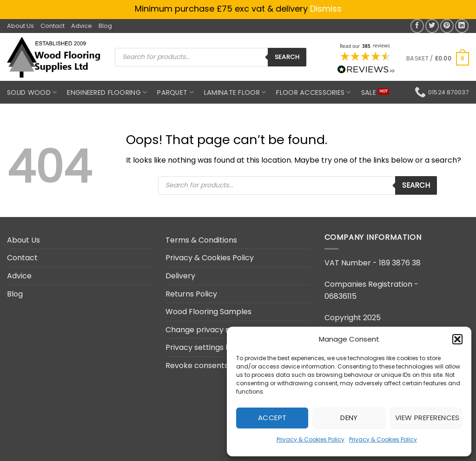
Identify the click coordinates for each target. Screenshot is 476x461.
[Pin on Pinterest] (447, 26)
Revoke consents (197, 366)
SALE (369, 92)
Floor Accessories (313, 92)
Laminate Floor (235, 92)
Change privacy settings (210, 330)
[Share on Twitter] (432, 26)
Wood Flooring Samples (208, 312)
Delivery (180, 276)
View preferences (427, 418)
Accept (272, 418)
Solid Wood (32, 92)
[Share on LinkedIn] (462, 26)
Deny (349, 418)
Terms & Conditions (201, 240)
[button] (457, 339)
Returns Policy (191, 294)
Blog (105, 26)
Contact (53, 26)
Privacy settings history (208, 347)
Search (287, 57)
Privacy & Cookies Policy (311, 439)
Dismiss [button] (326, 9)
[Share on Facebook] (417, 26)
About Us (20, 26)
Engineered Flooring (107, 92)
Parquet (175, 92)
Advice (82, 26)
